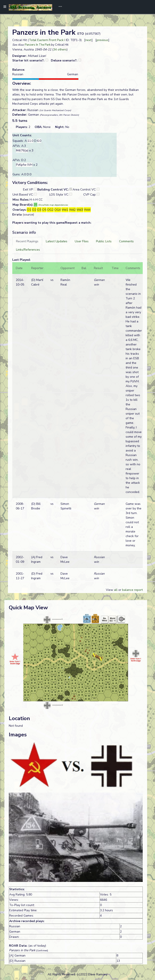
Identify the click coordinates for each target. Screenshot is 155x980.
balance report (132, 590)
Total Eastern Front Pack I (47, 40)
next (88, 40)
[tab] (27, 241)
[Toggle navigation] (59, 7)
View (110, 590)
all (116, 590)
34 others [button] (60, 49)
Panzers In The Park (38, 45)
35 (36, 205)
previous (102, 40)
